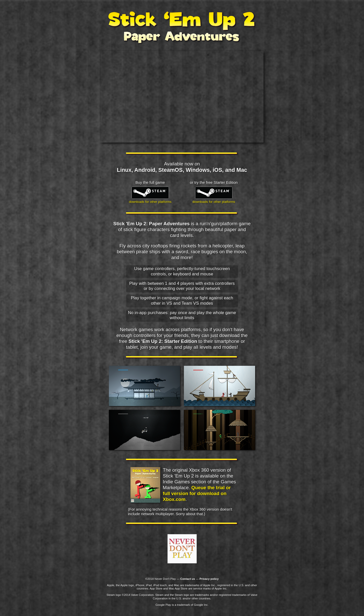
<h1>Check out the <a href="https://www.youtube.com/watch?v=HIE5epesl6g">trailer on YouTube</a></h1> (182, 97)
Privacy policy (209, 579)
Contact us (188, 579)
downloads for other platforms (150, 202)
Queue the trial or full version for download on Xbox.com (197, 493)
